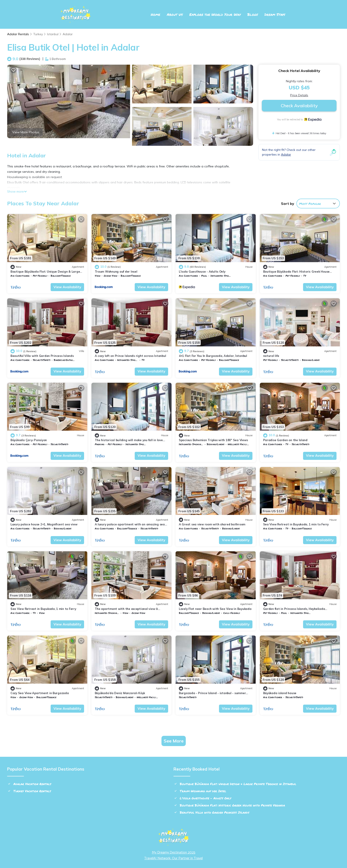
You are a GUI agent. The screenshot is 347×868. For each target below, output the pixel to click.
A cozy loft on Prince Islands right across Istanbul (130, 356)
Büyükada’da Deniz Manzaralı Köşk (120, 693)
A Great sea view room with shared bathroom (212, 524)
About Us (175, 14)
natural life (271, 356)
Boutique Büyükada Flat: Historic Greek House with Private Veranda (232, 805)
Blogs (253, 14)
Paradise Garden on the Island (285, 440)
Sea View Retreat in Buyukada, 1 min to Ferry (296, 524)
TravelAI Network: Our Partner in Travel (173, 858)
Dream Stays (275, 14)
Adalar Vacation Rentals (32, 784)
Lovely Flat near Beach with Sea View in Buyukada (215, 609)
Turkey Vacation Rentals (32, 791)
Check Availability (299, 106)
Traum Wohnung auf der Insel (116, 272)
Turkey (38, 34)
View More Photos (26, 132)
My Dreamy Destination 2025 (174, 853)
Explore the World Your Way (215, 14)
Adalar (68, 34)
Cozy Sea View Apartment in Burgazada (40, 693)
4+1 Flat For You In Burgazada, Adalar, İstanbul (213, 356)
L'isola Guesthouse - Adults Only (202, 272)
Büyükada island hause (280, 693)
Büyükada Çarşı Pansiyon (29, 440)
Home (155, 14)
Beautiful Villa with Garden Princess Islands (42, 356)
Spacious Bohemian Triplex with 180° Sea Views (213, 440)
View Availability (67, 287)
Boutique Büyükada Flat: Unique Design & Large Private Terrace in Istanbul (238, 784)
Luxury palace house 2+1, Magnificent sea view (44, 524)
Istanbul (53, 34)
